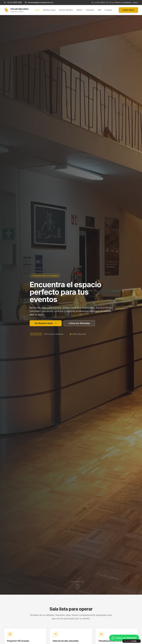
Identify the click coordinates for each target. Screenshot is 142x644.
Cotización (90, 10)
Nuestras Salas (49, 10)
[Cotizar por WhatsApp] (124, 638)
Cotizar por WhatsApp (79, 323)
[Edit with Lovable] (130, 641)
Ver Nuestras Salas (46, 323)
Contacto (108, 10)
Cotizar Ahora (128, 10)
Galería (79, 10)
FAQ (99, 10)
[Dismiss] (139, 641)
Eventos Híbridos (66, 10)
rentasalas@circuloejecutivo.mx (39, 2)
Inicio (37, 10)
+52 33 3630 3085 (13, 2)
